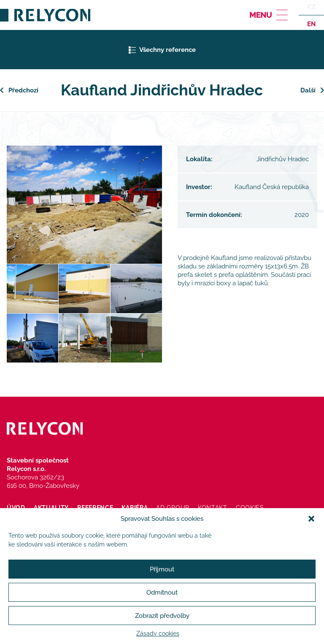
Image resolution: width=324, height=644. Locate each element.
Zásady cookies (158, 633)
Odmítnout (162, 593)
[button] (311, 519)
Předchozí (23, 90)
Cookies (250, 508)
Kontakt (213, 508)
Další (308, 90)
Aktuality (51, 508)
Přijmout (162, 569)
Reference (95, 508)
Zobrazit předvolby (162, 616)
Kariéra (135, 508)
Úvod (16, 508)
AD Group (173, 508)
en (311, 24)
